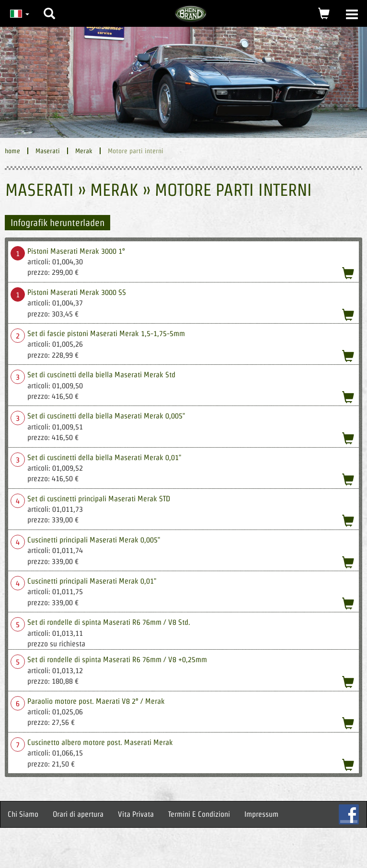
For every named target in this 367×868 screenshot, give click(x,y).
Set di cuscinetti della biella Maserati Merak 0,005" (106, 416)
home (12, 151)
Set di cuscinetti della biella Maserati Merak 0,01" (104, 457)
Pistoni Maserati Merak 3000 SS (77, 292)
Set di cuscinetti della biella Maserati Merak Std (101, 375)
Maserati (48, 151)
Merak (84, 151)
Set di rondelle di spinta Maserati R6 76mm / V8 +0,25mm (117, 659)
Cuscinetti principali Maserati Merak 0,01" (92, 581)
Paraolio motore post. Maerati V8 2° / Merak (96, 701)
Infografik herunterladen (57, 223)
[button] (49, 6)
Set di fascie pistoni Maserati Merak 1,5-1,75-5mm (106, 333)
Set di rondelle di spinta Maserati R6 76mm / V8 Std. (109, 622)
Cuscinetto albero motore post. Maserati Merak (100, 742)
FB (349, 814)
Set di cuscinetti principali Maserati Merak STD (99, 499)
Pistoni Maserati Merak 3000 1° (76, 251)
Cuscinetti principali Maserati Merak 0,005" (94, 540)
